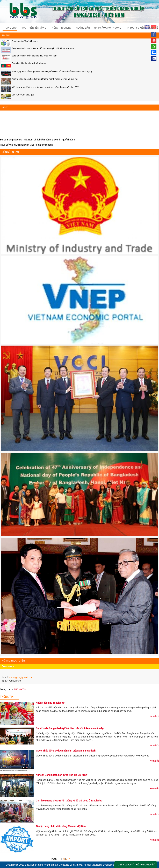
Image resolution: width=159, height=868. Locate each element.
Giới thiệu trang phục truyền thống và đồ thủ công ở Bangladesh (70, 801)
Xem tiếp (154, 716)
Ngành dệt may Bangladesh (50, 703)
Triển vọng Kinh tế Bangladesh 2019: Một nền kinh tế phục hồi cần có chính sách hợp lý (52, 72)
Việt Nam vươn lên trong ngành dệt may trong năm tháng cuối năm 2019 (46, 87)
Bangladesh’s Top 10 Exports (25, 41)
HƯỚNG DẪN (83, 28)
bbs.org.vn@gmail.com (21, 677)
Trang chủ (10, 28)
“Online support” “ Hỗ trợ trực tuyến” (136, 865)
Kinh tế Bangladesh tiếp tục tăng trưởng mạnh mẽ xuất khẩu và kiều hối (45, 79)
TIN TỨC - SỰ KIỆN (135, 28)
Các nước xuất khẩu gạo (23, 95)
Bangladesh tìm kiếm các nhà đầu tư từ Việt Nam (34, 56)
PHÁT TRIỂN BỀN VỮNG (34, 28)
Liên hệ (154, 28)
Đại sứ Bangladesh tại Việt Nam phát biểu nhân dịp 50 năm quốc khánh (37, 140)
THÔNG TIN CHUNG (61, 28)
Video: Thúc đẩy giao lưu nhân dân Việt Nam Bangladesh (66, 751)
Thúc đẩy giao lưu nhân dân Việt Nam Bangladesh (26, 145)
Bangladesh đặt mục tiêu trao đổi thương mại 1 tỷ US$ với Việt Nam (43, 48)
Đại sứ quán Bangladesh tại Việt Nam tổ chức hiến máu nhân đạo (70, 728)
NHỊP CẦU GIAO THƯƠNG (108, 28)
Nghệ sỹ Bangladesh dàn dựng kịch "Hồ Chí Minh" (62, 775)
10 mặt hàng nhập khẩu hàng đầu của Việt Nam (61, 826)
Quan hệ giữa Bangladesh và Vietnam (29, 63)
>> (73, 859)
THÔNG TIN (20, 689)
